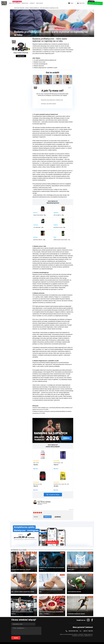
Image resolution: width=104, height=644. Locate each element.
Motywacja (61, 616)
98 (68, 636)
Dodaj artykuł (38, 630)
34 (57, 634)
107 (84, 636)
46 (73, 634)
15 (32, 634)
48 (76, 634)
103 (76, 636)
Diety (24, 618)
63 (21, 636)
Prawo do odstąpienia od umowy (46, 639)
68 (28, 636)
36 (60, 634)
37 (61, 634)
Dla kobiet (43, 614)
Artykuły (32, 3)
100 (71, 636)
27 (48, 634)
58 (89, 634)
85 (50, 636)
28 (49, 634)
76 (38, 636)
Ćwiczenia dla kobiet (63, 612)
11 (26, 634)
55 (85, 634)
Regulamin (45, 630)
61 (18, 636)
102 (74, 636)
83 (48, 636)
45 (72, 634)
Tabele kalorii (62, 620)
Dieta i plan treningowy (15, 3)
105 (80, 636)
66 (25, 636)
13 (29, 634)
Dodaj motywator (62, 618)
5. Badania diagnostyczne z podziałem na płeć (45, 68)
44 (70, 634)
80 (44, 636)
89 (56, 636)
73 (34, 636)
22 (41, 634)
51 (80, 634)
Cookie (56, 630)
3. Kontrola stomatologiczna (40, 64)
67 (26, 636)
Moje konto (43, 616)
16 (33, 634)
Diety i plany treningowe (29, 612)
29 (50, 634)
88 (54, 636)
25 (45, 634)
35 (58, 634)
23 (42, 634)
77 (40, 636)
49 (77, 634)
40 (65, 634)
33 (56, 634)
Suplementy (26, 620)
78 (41, 636)
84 (49, 636)
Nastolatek (43, 620)
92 (60, 636)
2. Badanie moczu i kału (39, 62)
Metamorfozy (25, 3)
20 (38, 634)
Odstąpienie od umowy (60, 639)
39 (64, 634)
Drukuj (58, 488)
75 (37, 636)
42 (68, 634)
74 (36, 636)
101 (72, 636)
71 (32, 636)
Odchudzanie (44, 618)
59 (90, 634)
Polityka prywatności (64, 630)
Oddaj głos (47, 488)
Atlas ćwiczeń (40, 3)
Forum (60, 624)
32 (54, 634)
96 (65, 636)
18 (36, 634)
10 (25, 634)
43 (69, 634)
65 (24, 636)
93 (61, 636)
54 (84, 634)
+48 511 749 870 (88, 598)
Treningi (25, 616)
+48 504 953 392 (73, 598)
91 (58, 636)
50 (78, 634)
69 (29, 636)
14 (30, 634)
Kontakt (51, 630)
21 (40, 634)
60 (92, 634)
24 (44, 634)
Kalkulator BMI (62, 614)
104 (78, 636)
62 (20, 636)
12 (28, 634)
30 (52, 634)
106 (82, 636)
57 (88, 634)
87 (53, 636)
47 (74, 634)
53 (82, 634)
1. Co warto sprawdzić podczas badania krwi (44, 60)
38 (62, 634)
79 (42, 636)
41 (66, 634)
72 (33, 636)
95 (64, 636)
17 (34, 634)
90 (57, 636)
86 (52, 636)
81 (45, 636)
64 (22, 636)
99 (69, 636)
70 (30, 636)
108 (86, 636)
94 (62, 636)
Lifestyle (43, 622)
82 (46, 636)
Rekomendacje (62, 622)
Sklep (24, 614)
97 (66, 636)
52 (81, 634)
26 (46, 634)
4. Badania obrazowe (38, 66)
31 (53, 634)
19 (37, 634)
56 (86, 634)
